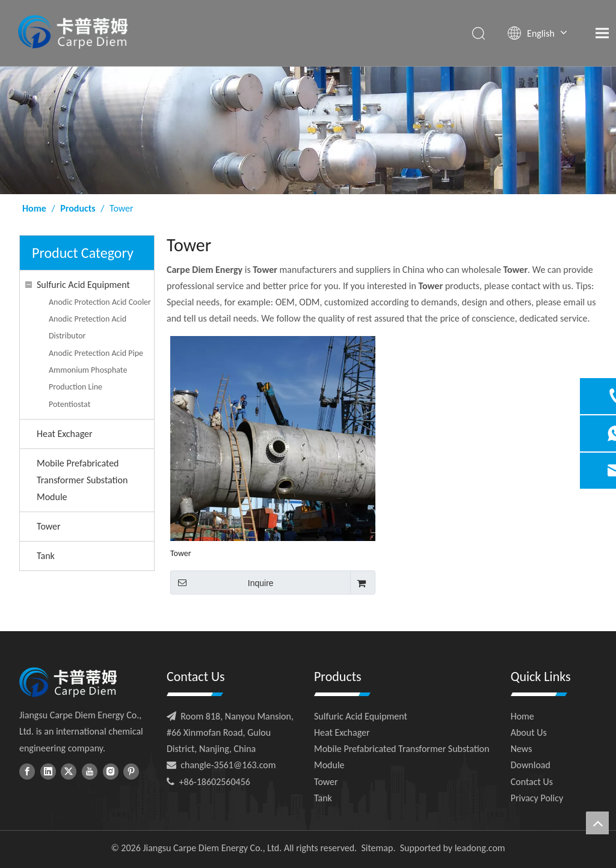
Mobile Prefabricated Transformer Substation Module (82, 480)
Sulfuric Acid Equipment (83, 285)
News (522, 749)
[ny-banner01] (308, 130)
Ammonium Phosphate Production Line (88, 378)
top (597, 823)
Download (531, 765)
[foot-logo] (68, 682)
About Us (529, 732)
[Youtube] (90, 771)
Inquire (222, 582)
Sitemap (377, 848)
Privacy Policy (537, 798)
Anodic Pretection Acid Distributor (88, 327)
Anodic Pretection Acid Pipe (96, 353)
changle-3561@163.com (228, 765)
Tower (49, 526)
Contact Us (532, 782)
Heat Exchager (65, 434)
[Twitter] (69, 771)
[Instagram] (111, 771)
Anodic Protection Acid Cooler (100, 302)
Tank (46, 556)
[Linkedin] (48, 771)
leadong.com (480, 848)
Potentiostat (69, 404)
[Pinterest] (131, 771)
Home (522, 716)
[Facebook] (27, 771)
